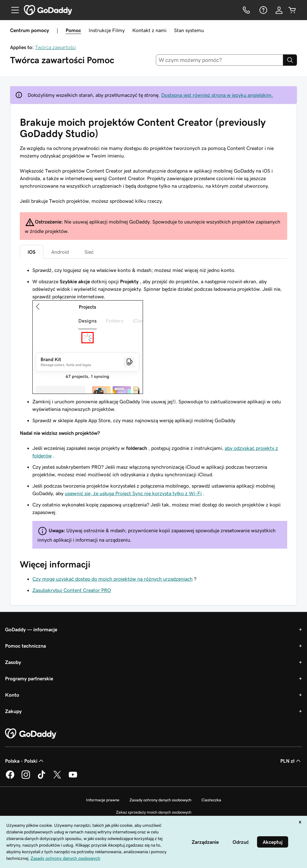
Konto (12, 695)
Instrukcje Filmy (107, 30)
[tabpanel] (153, 407)
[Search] (290, 60)
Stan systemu (189, 30)
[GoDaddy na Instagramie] (26, 778)
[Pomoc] (263, 10)
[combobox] (219, 60)
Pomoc (73, 30)
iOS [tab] (32, 252)
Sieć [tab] (89, 252)
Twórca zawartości (55, 47)
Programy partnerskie (29, 678)
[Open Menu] (13, 10)
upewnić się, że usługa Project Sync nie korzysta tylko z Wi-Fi (133, 493)
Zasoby (13, 662)
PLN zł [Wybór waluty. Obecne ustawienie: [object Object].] (291, 761)
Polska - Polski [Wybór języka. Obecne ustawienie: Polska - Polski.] (25, 761)
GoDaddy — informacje (31, 629)
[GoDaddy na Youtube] (73, 778)
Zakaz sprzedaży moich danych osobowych (154, 812)
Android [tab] (60, 252)
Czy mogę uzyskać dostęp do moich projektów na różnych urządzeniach (112, 579)
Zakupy (13, 711)
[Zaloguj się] (279, 10)
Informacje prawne (103, 800)
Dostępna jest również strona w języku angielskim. (217, 95)
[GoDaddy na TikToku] (41, 778)
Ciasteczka (211, 800)
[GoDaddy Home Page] (31, 734)
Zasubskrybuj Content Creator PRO (72, 590)
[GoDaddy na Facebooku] (10, 778)
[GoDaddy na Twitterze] (57, 778)
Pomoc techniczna (25, 646)
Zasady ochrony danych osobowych (160, 800)
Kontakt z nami (149, 30)
